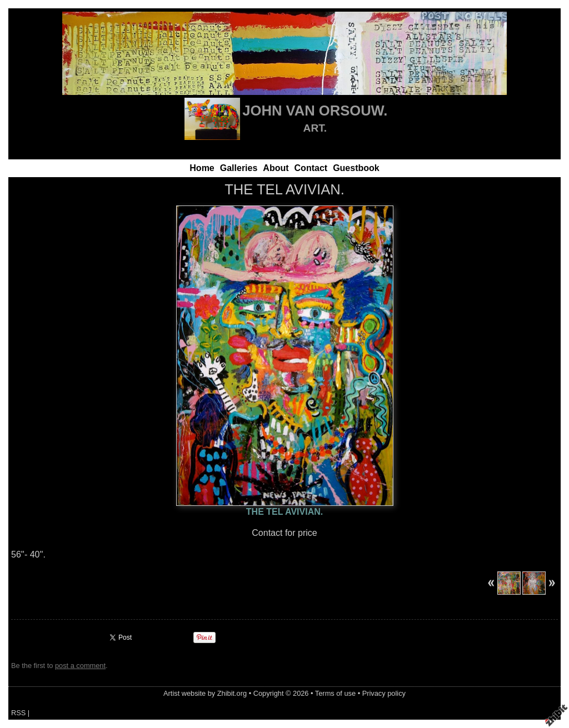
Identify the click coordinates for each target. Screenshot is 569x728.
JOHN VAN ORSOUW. (315, 111)
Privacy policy (384, 693)
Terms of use (335, 693)
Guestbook (356, 168)
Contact (311, 168)
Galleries (239, 168)
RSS (18, 713)
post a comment (80, 666)
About (276, 168)
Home (202, 168)
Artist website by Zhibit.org (205, 693)
